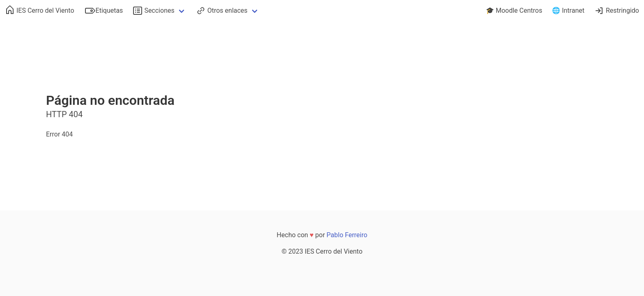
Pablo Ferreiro (347, 235)
